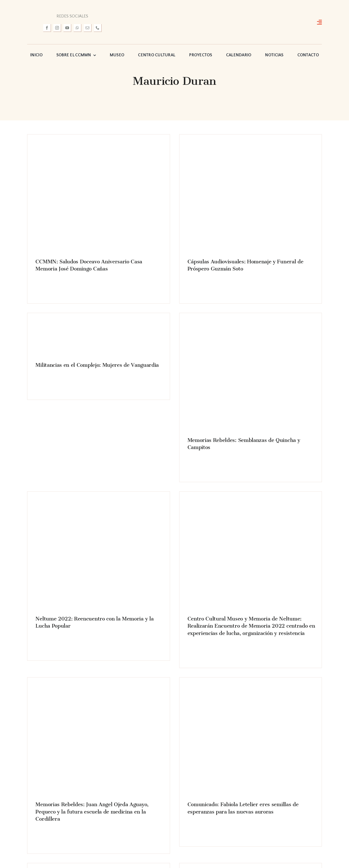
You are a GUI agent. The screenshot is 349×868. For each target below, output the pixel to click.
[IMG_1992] (251, 321)
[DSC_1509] (251, 142)
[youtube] (67, 28)
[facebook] (47, 28)
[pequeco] (98, 685)
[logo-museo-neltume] (174, 8)
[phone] (98, 28)
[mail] (88, 28)
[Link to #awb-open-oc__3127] (319, 22)
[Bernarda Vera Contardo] (54, 321)
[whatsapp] (78, 28)
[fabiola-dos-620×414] (251, 685)
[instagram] (57, 28)
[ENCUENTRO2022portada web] (251, 499)
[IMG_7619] (98, 499)
